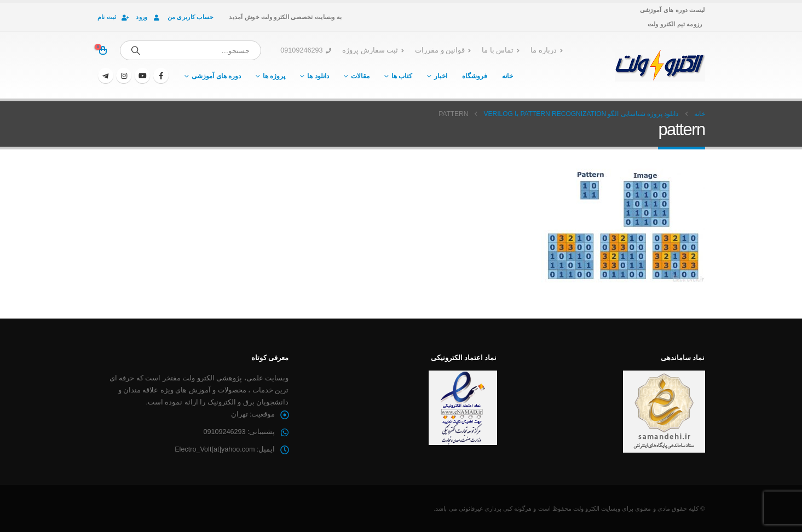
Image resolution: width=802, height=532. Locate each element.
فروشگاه (475, 76)
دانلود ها (318, 76)
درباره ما (547, 50)
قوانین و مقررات (443, 50)
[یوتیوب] (142, 76)
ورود (149, 17)
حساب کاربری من (191, 17)
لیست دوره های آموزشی (673, 10)
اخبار (441, 76)
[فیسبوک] (161, 76)
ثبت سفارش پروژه (373, 50)
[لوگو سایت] (660, 65)
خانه (507, 76)
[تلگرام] (106, 76)
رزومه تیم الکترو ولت (675, 24)
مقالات (360, 76)
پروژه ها (274, 76)
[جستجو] (136, 50)
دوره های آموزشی (216, 76)
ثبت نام (114, 17)
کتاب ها (402, 76)
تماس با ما (501, 50)
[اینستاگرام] (124, 76)
